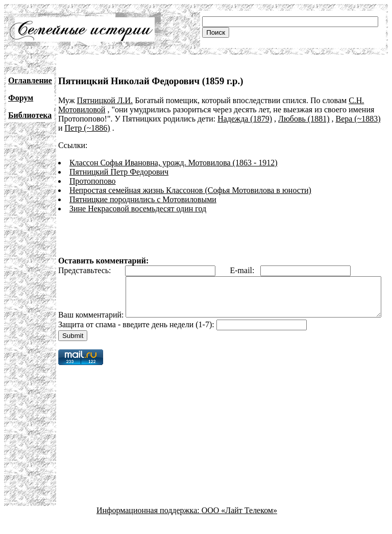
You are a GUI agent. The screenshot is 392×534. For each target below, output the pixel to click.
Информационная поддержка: (149, 525)
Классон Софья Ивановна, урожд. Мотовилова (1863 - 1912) (174, 163)
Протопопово (93, 181)
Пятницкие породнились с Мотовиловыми (143, 199)
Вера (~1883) (358, 119)
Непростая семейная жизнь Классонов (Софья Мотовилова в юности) (190, 190)
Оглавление (30, 80)
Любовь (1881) (304, 119)
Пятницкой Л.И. (105, 100)
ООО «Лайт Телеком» (239, 525)
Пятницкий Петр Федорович (119, 172)
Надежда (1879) (245, 119)
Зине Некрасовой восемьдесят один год (138, 209)
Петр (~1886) (87, 128)
